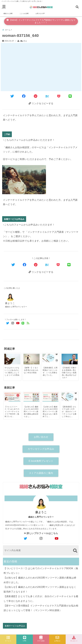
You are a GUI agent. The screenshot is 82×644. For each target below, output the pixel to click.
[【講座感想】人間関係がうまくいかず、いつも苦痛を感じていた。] (50, 358)
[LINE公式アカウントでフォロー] (23, 323)
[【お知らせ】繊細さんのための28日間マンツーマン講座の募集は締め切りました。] (32, 397)
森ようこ (24, 41)
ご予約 (7, 134)
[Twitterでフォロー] (8, 323)
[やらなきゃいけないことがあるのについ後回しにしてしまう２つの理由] (12, 359)
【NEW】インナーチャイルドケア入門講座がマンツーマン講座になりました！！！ (41, 21)
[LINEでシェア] (70, 96)
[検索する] (75, 551)
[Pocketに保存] (59, 96)
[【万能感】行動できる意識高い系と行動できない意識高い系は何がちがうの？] (70, 359)
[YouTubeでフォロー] (18, 323)
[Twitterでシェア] (12, 96)
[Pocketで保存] (58, 265)
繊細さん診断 (8, 13)
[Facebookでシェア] (24, 96)
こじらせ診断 (24, 13)
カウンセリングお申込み (41, 449)
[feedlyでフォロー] (28, 323)
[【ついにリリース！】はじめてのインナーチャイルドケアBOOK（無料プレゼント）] (12, 397)
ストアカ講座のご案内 (41, 473)
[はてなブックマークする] (47, 96)
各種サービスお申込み (14, 219)
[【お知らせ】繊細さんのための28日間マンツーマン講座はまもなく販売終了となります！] (50, 397)
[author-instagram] (41, 539)
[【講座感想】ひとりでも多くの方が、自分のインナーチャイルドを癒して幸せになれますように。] (70, 397)
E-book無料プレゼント (41, 461)
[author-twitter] (25, 539)
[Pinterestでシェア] (36, 96)
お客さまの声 (40, 13)
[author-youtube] (57, 539)
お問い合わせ (41, 437)
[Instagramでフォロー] (13, 323)
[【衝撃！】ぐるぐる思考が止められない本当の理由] (32, 359)
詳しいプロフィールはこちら (41, 533)
